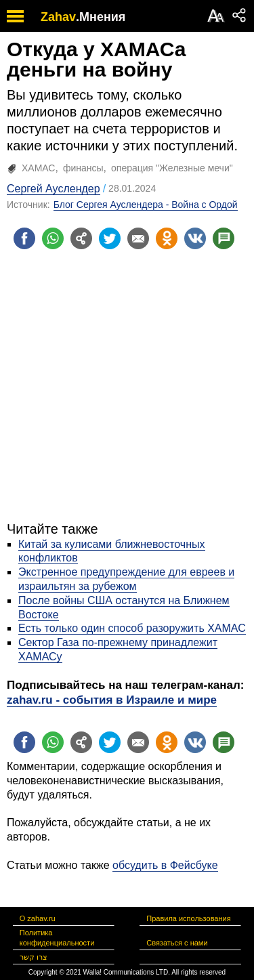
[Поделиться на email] (138, 238)
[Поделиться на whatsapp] (53, 238)
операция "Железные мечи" (172, 168)
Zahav (58, 17)
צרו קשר (34, 957)
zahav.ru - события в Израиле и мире (112, 700)
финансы (83, 168)
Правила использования (188, 918)
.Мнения (101, 17)
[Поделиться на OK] (167, 238)
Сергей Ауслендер (54, 189)
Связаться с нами (177, 943)
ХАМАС (38, 168)
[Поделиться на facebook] (24, 238)
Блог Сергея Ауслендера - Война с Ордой (146, 205)
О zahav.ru (38, 918)
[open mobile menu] (15, 16)
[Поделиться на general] (81, 238)
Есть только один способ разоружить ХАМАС (132, 628)
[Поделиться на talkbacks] (224, 238)
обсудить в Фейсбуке (165, 865)
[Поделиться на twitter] (110, 238)
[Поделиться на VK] (195, 238)
